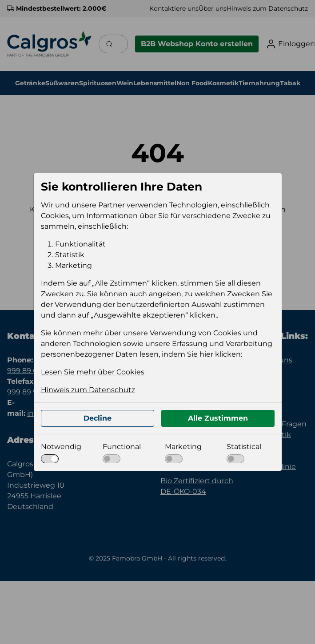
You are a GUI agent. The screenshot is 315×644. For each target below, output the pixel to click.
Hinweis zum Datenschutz (88, 390)
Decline (98, 418)
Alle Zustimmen (218, 418)
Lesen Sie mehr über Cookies (93, 372)
